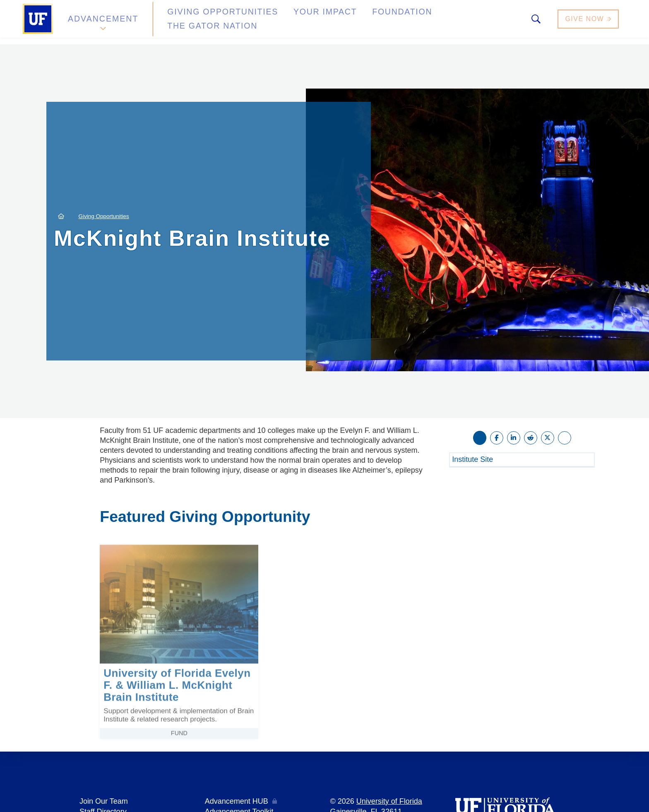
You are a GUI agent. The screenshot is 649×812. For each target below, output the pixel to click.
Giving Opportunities (207, 22)
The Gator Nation (437, 22)
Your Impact (294, 22)
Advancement (103, 22)
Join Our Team (104, 801)
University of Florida (389, 801)
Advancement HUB (237, 801)
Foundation (360, 22)
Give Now (589, 22)
